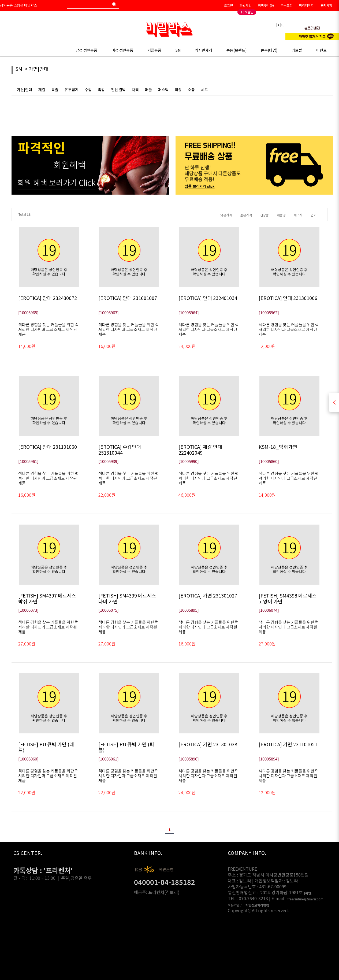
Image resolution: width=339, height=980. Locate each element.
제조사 (298, 215)
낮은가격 (226, 215)
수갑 (88, 90)
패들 (148, 90)
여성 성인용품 (122, 50)
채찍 (135, 90)
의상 (178, 90)
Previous (278, 25)
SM (178, 50)
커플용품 (154, 50)
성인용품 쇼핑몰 (18, 5)
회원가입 (245, 5)
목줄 (55, 90)
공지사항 (326, 5)
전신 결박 (118, 90)
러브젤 (297, 50)
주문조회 (286, 5)
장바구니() (266, 5)
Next (282, 25)
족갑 (101, 90)
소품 (191, 90)
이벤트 (321, 50)
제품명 (281, 215)
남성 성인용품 (86, 50)
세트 (204, 90)
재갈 (42, 90)
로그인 (228, 5)
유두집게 (72, 90)
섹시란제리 (204, 50)
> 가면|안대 (37, 69)
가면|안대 (25, 90)
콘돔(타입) (269, 50)
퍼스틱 (163, 90)
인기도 (315, 215)
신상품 (264, 215)
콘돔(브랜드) (236, 50)
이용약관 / (235, 905)
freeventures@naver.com (306, 899)
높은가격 (246, 215)
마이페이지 (306, 5)
